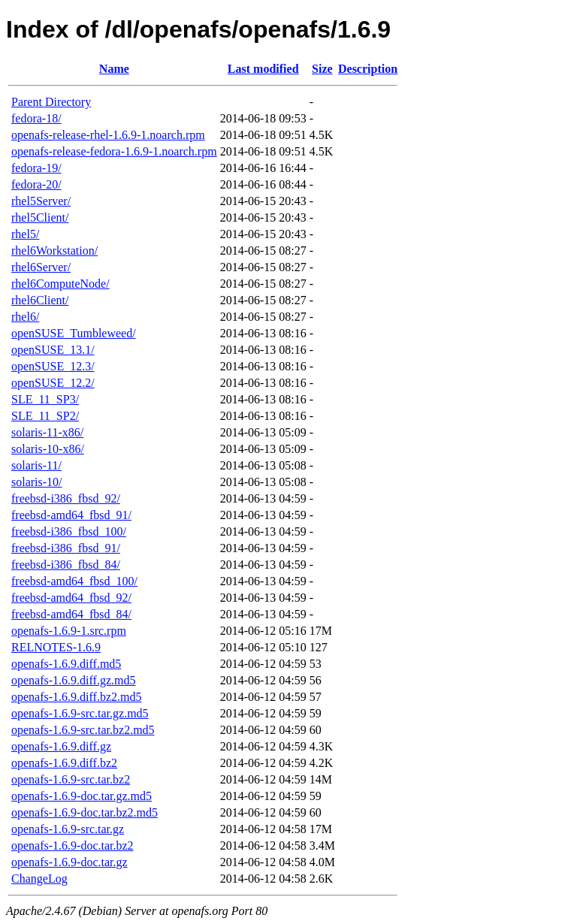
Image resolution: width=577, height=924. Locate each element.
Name (114, 69)
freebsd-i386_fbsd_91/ (66, 548)
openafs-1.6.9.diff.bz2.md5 (76, 697)
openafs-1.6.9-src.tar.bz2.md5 (83, 730)
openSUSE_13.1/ (53, 350)
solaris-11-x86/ (47, 432)
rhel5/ (25, 234)
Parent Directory (51, 102)
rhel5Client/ (40, 217)
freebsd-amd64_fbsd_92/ (71, 598)
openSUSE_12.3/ (53, 366)
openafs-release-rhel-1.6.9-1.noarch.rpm (108, 135)
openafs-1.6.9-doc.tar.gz (69, 862)
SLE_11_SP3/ (45, 399)
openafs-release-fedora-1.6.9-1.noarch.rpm (114, 151)
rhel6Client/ (40, 300)
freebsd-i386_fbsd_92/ (66, 498)
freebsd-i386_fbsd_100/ (69, 531)
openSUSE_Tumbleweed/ (74, 333)
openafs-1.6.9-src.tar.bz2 (71, 779)
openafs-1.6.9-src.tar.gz (68, 829)
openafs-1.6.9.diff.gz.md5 (73, 680)
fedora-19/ (36, 168)
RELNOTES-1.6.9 (56, 647)
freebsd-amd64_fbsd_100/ (74, 581)
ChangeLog (39, 879)
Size (322, 69)
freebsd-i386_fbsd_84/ (66, 565)
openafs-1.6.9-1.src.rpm (69, 631)
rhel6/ (25, 317)
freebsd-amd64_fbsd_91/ (71, 515)
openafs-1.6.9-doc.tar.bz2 (73, 845)
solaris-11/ (36, 465)
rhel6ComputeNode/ (60, 284)
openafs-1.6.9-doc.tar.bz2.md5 (85, 812)
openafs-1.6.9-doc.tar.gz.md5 (82, 796)
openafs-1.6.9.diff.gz (61, 746)
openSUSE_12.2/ (53, 383)
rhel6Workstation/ (54, 251)
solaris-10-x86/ (48, 449)
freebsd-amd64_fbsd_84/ (71, 614)
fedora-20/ (36, 184)
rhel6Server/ (41, 267)
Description (368, 69)
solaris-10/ (37, 482)
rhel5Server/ (41, 201)
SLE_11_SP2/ (45, 416)
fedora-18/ (36, 118)
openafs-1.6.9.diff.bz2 (64, 763)
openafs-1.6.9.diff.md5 (66, 664)
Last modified (263, 69)
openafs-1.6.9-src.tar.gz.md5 (80, 713)
